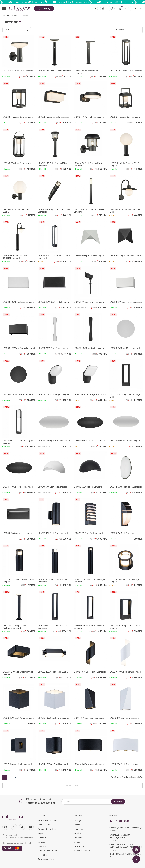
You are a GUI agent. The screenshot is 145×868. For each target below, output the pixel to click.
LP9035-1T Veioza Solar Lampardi (18, 163)
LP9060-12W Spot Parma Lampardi (19, 348)
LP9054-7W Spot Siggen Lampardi (54, 394)
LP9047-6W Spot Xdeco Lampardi (18, 487)
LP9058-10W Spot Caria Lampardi (54, 348)
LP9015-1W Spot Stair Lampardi (17, 764)
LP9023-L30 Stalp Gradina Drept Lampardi (125, 627)
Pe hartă (113, 831)
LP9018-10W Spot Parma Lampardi (54, 718)
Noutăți (77, 833)
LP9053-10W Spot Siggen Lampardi (90, 394)
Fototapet (43, 855)
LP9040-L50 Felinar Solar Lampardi (86, 72)
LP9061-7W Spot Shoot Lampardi (89, 302)
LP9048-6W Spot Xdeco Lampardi (125, 441)
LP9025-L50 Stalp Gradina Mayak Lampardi (54, 581)
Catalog (44, 8)
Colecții (77, 821)
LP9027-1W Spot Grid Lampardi (88, 533)
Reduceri (78, 838)
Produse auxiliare (46, 859)
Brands (77, 825)
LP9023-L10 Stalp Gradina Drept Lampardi (18, 673)
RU (136, 8)
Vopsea (42, 842)
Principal (6, 16)
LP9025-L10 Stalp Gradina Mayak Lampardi (125, 581)
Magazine (78, 829)
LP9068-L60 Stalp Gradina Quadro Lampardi (54, 257)
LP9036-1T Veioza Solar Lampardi (125, 117)
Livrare (77, 842)
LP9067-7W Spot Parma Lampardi (89, 256)
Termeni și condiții (82, 851)
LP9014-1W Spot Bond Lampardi (53, 764)
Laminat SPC (44, 825)
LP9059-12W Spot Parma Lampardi (126, 302)
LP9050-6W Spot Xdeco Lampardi (54, 441)
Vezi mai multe (73, 786)
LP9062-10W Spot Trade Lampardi (54, 302)
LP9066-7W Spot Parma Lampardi (125, 256)
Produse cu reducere (48, 821)
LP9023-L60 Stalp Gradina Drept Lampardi (89, 627)
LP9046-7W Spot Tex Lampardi (52, 487)
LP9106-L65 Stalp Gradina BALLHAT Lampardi (15, 257)
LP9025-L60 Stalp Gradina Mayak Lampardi (90, 581)
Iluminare (42, 838)
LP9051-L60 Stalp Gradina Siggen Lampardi (18, 442)
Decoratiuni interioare (48, 851)
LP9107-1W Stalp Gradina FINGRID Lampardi (54, 211)
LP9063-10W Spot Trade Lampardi (18, 302)
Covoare (42, 846)
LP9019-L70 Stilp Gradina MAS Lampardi (52, 165)
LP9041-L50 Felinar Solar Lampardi (54, 71)
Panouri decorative (47, 829)
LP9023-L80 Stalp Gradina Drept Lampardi (53, 627)
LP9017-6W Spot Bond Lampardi (89, 718)
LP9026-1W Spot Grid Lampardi (124, 533)
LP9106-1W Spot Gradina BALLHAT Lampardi (125, 211)
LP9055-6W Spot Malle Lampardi (18, 394)
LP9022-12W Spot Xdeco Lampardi (54, 672)
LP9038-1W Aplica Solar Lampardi (54, 117)
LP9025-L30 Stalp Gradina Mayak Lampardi (18, 581)
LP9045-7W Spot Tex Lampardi (88, 487)
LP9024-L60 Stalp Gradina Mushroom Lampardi (15, 627)
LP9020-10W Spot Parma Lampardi (126, 672)
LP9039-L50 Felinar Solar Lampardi (126, 71)
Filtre (17, 30)
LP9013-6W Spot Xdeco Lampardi (89, 764)
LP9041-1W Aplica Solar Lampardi (18, 71)
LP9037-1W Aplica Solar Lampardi (89, 117)
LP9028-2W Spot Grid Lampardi (53, 533)
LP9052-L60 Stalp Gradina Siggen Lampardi (125, 396)
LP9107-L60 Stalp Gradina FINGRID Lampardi (90, 211)
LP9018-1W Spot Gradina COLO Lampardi (17, 211)
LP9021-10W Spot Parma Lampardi (90, 672)
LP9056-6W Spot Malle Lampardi (125, 348)
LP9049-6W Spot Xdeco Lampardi (90, 441)
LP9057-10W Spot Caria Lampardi (89, 348)
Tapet (41, 833)
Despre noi (79, 846)
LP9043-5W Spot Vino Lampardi (17, 533)
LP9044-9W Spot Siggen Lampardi (126, 487)
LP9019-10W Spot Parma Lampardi (18, 718)
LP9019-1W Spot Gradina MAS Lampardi (88, 165)
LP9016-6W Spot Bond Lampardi (124, 718)
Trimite (118, 802)
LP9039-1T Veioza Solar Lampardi (18, 117)
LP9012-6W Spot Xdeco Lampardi (125, 764)
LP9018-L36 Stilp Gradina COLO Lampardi (124, 165)
